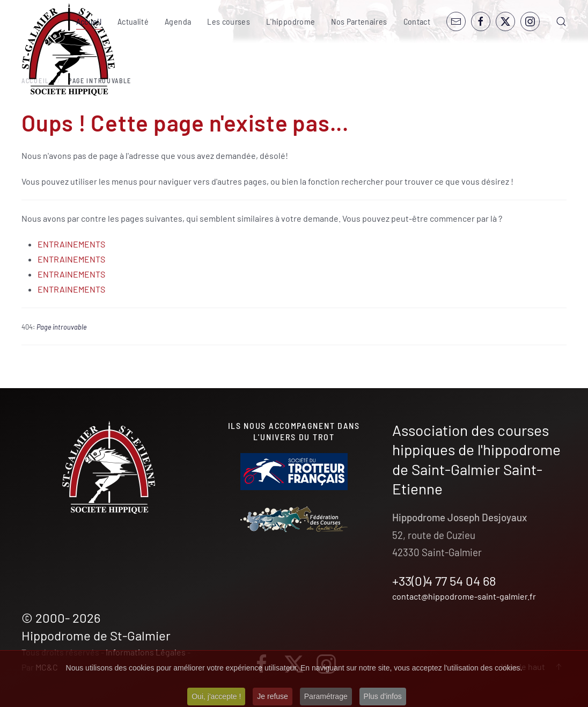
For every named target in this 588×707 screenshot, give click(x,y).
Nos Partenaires (359, 21)
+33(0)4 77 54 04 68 (444, 581)
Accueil (89, 21)
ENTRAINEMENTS (71, 244)
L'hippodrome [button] (291, 21)
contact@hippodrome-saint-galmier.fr (464, 596)
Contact (417, 21)
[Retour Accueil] (68, 50)
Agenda (178, 21)
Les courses (229, 21)
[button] (561, 21)
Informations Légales (146, 652)
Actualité (133, 21)
